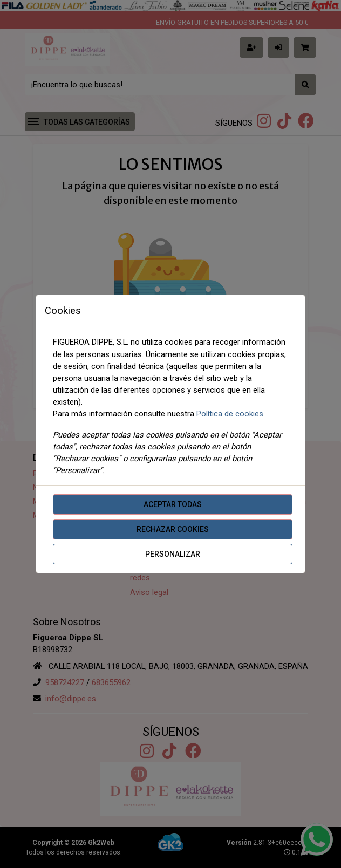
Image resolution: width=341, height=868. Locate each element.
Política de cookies (230, 414)
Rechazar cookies (173, 529)
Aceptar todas (173, 504)
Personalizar (173, 554)
